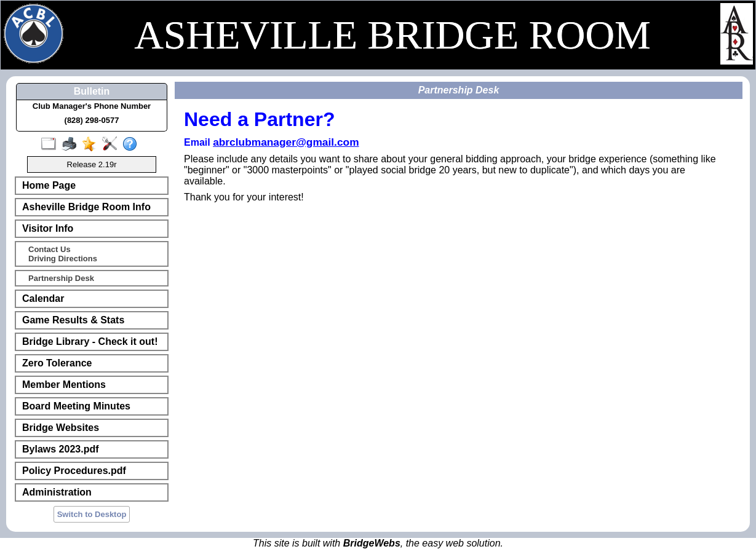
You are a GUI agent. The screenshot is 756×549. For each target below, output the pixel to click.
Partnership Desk (61, 278)
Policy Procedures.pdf (74, 471)
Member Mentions (64, 385)
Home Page (49, 185)
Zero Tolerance (57, 363)
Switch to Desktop (92, 514)
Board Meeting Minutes (76, 406)
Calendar (43, 298)
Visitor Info (48, 228)
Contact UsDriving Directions (63, 254)
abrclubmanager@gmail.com (286, 142)
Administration (57, 492)
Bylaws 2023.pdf (61, 449)
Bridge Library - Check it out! (90, 342)
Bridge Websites (61, 428)
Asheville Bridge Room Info (86, 207)
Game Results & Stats (73, 320)
